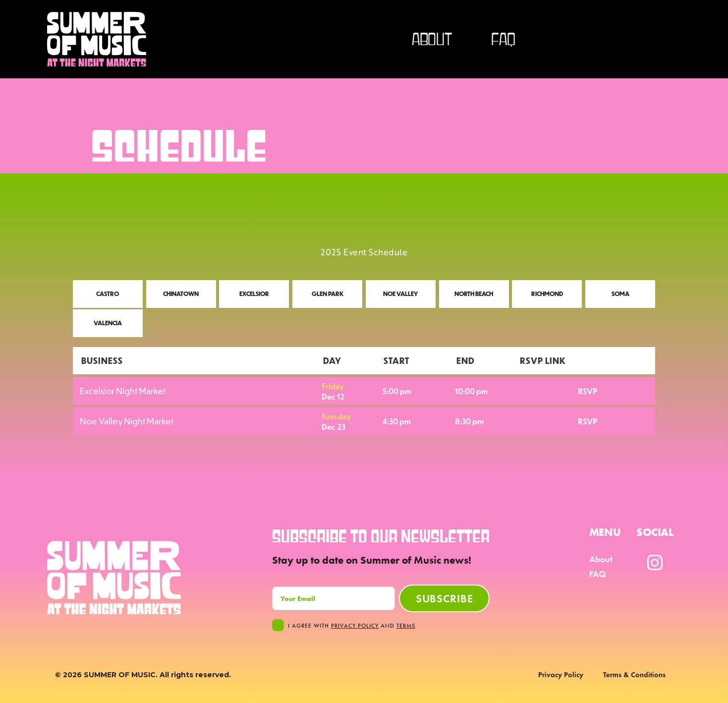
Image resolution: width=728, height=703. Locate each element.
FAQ (503, 39)
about (432, 39)
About (601, 559)
